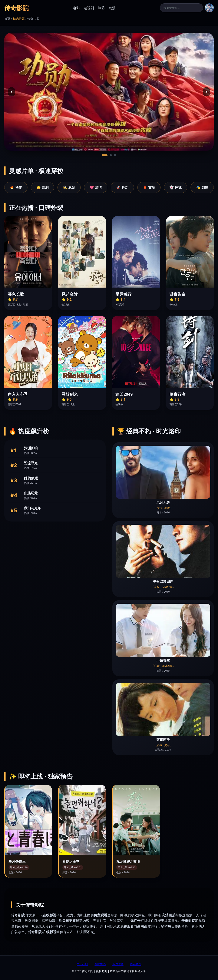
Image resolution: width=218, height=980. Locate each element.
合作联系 (118, 964)
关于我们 (82, 964)
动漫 (112, 8)
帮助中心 (100, 964)
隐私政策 (136, 964)
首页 (7, 19)
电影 (76, 8)
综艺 (101, 8)
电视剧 (89, 8)
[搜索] (181, 8)
